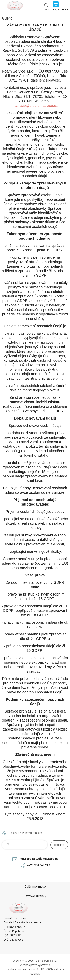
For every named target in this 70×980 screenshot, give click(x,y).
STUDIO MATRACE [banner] (15, 7)
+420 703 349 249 (38, 865)
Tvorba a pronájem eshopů (22, 969)
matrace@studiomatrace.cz (35, 106)
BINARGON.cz (47, 969)
